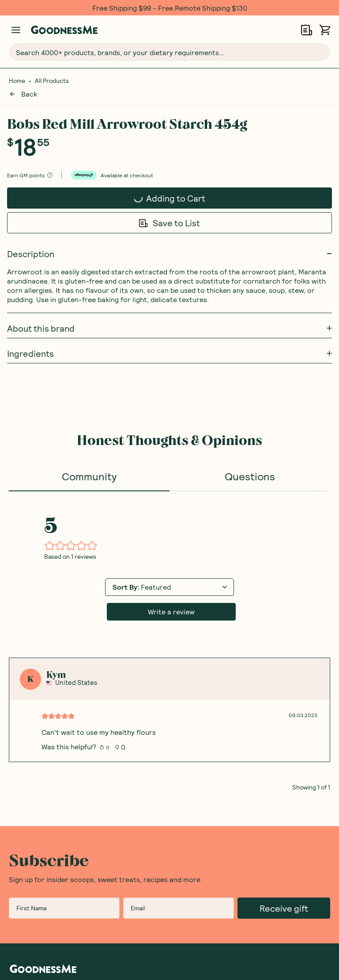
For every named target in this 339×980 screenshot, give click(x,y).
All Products (52, 81)
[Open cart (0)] (325, 30)
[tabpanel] (169, 630)
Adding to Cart (152, 188)
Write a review (171, 600)
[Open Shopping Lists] (307, 30)
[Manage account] (16, 30)
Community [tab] (89, 465)
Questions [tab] (250, 465)
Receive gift (284, 897)
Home (17, 81)
